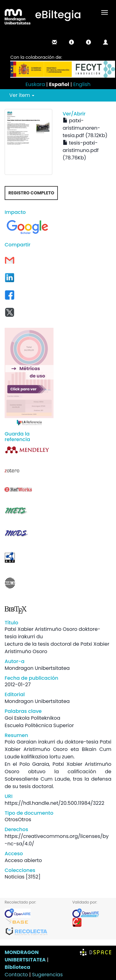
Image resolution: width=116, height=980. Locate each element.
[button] (71, 42)
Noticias (15, 877)
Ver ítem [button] (22, 95)
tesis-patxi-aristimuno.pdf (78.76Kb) (81, 150)
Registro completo (31, 193)
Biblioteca (17, 967)
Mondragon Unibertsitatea (37, 668)
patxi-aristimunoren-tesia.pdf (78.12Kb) (85, 128)
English (82, 84)
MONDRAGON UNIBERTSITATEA (25, 956)
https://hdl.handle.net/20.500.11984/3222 (54, 803)
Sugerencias (47, 975)
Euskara (35, 84)
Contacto (16, 975)
